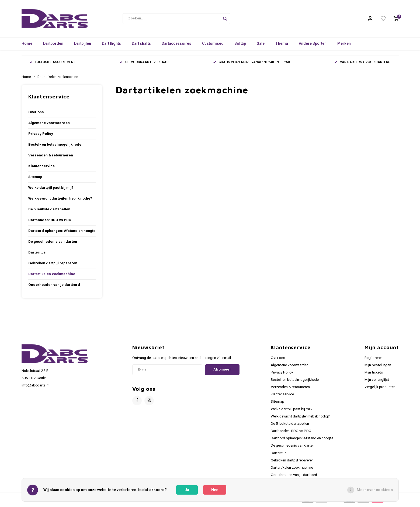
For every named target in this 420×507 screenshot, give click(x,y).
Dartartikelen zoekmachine (58, 79)
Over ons (36, 114)
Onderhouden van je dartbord (54, 287)
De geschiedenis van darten (53, 244)
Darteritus (37, 254)
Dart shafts (141, 46)
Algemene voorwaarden (49, 125)
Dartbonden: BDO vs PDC (50, 222)
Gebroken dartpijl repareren (53, 265)
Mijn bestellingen (378, 367)
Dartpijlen (83, 46)
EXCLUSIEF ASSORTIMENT (52, 64)
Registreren (374, 360)
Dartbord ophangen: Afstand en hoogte (62, 233)
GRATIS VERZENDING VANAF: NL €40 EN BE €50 (251, 64)
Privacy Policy (41, 136)
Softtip (240, 46)
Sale (261, 46)
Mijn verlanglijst (377, 382)
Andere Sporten (313, 46)
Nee (215, 490)
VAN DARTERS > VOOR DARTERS (362, 64)
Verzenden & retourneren (51, 157)
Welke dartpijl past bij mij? (51, 190)
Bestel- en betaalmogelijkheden (56, 146)
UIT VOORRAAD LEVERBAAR (144, 64)
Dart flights (111, 46)
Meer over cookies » (375, 490)
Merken (344, 46)
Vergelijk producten (380, 389)
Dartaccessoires (176, 46)
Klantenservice (41, 168)
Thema (282, 46)
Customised (213, 46)
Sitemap (35, 179)
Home (27, 46)
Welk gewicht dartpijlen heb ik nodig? (60, 200)
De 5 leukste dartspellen (49, 211)
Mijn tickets (374, 374)
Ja (187, 490)
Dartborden (53, 46)
